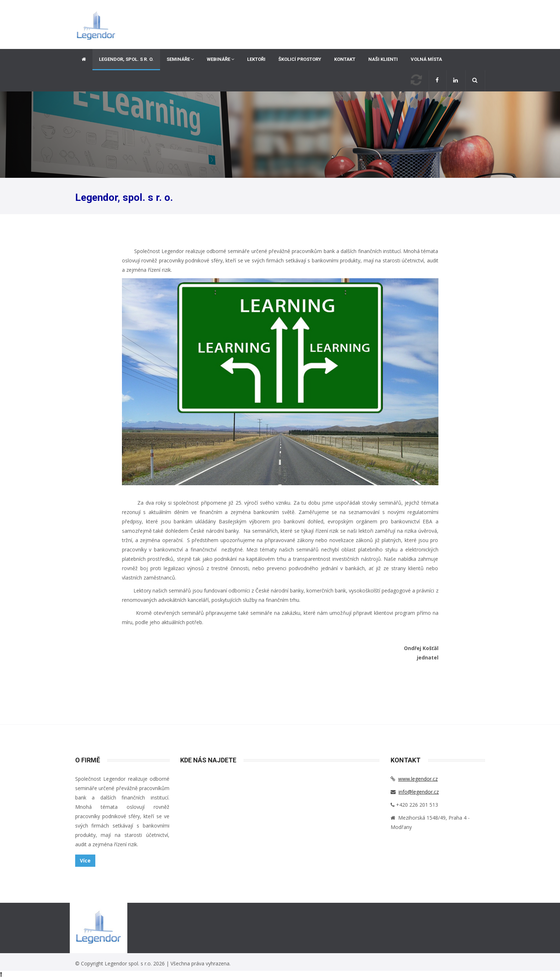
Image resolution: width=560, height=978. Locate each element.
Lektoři (256, 59)
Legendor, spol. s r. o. (126, 59)
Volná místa (426, 59)
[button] (475, 81)
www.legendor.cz (418, 779)
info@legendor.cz (419, 792)
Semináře (180, 59)
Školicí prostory (300, 59)
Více (85, 860)
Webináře (220, 59)
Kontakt (345, 59)
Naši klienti (383, 59)
